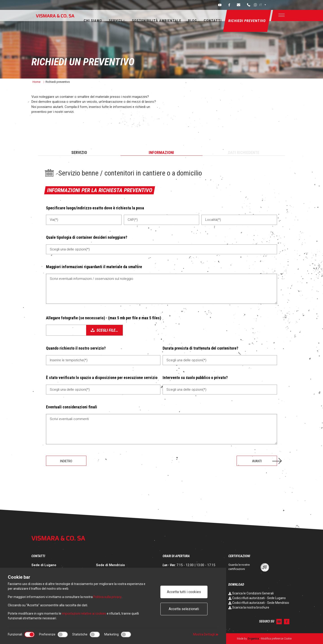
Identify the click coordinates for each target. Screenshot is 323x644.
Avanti (257, 461)
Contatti (213, 21)
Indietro (66, 461)
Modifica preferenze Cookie (276, 639)
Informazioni (161, 152)
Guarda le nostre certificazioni (239, 567)
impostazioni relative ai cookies (84, 613)
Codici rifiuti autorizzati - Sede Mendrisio (259, 603)
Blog (192, 21)
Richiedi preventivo (247, 21)
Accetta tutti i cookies (184, 592)
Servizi (117, 21)
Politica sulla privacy (107, 597)
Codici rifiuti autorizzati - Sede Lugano (257, 598)
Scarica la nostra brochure (249, 607)
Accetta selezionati (184, 609)
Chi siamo (93, 21)
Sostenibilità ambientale (157, 21)
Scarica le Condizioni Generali (251, 593)
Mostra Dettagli (206, 634)
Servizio (79, 152)
